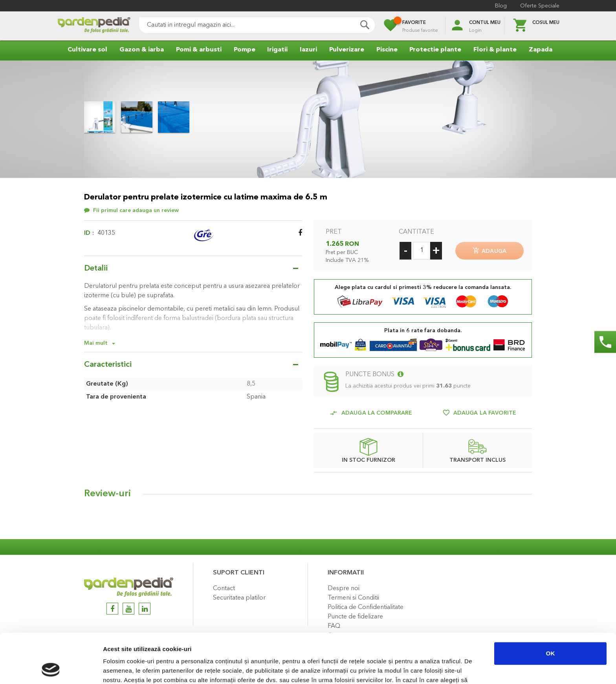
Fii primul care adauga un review (136, 210)
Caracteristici (108, 365)
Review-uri (107, 494)
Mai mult (96, 343)
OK (551, 607)
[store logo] (94, 26)
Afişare (393, 668)
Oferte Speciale (540, 6)
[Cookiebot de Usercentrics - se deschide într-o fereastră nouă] (51, 669)
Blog (501, 6)
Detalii (96, 269)
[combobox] (257, 25)
